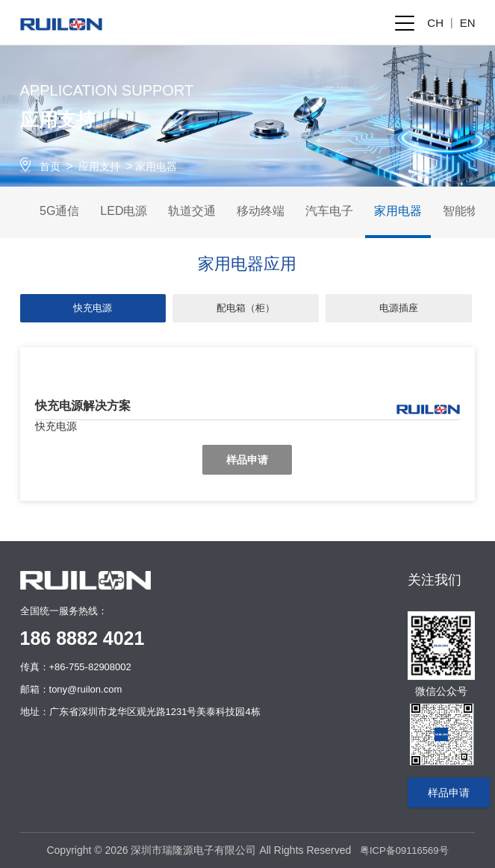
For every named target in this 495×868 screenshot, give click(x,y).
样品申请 (247, 460)
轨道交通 (192, 211)
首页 (50, 166)
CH (435, 23)
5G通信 (59, 211)
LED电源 (124, 211)
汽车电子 (329, 211)
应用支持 (99, 166)
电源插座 (399, 308)
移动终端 (261, 211)
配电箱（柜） (246, 308)
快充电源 (93, 308)
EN (468, 23)
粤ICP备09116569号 (404, 850)
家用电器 (156, 166)
